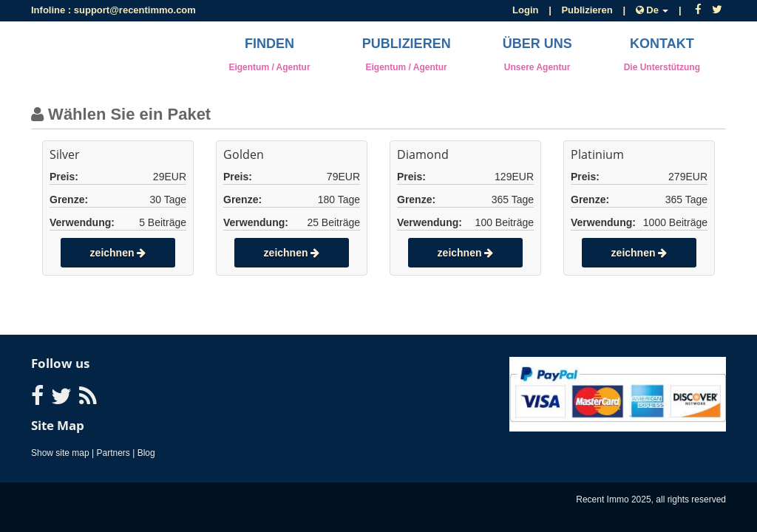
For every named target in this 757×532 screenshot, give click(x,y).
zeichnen (118, 253)
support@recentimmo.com (135, 10)
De (654, 10)
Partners (113, 453)
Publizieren (587, 10)
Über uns (537, 54)
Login (525, 10)
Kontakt (662, 54)
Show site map (60, 453)
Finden (269, 54)
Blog (146, 453)
